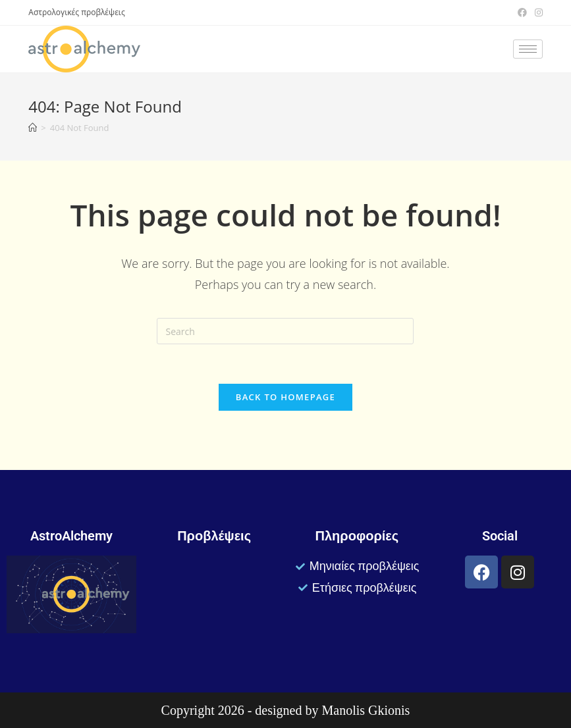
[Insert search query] (285, 331)
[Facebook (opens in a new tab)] (522, 13)
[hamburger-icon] (528, 49)
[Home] (33, 128)
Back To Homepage (285, 397)
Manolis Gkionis (366, 710)
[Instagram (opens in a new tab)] (537, 13)
